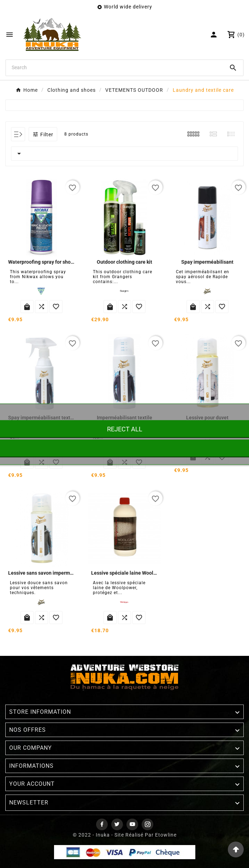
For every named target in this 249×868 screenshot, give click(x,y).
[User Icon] (215, 35)
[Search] (115, 67)
